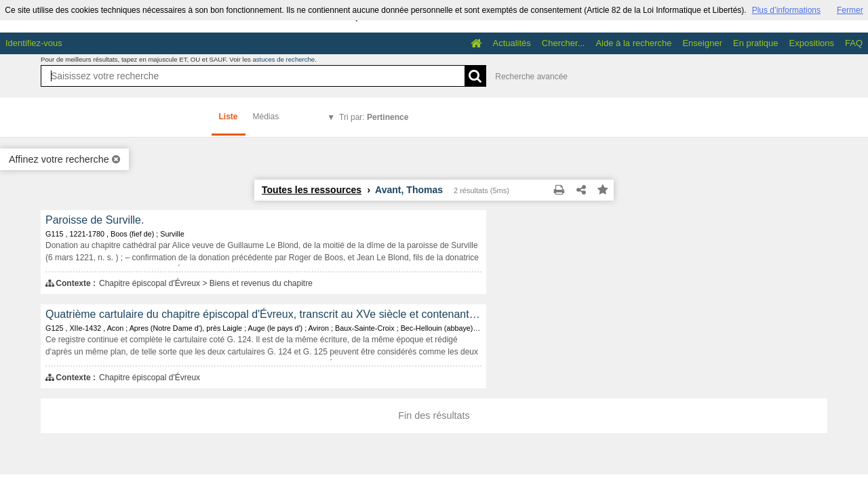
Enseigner (702, 43)
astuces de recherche (283, 59)
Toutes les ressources (312, 190)
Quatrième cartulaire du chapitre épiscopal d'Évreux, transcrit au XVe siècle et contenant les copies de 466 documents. (263, 314)
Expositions (812, 43)
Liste (229, 117)
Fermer (850, 10)
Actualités (511, 43)
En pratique (756, 43)
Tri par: (374, 117)
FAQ (854, 43)
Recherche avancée (531, 77)
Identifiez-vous (34, 43)
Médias (266, 117)
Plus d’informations (786, 10)
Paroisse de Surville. (95, 220)
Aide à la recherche (633, 43)
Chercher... (564, 43)
